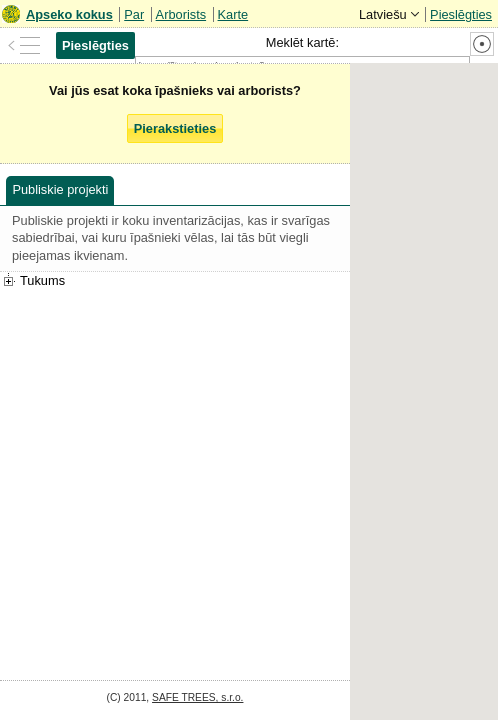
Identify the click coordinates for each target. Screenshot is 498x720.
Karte (233, 14)
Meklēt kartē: (302, 42)
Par (134, 14)
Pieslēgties (461, 14)
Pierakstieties (175, 128)
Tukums (42, 280)
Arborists (181, 14)
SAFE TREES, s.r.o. (197, 697)
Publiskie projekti (60, 189)
